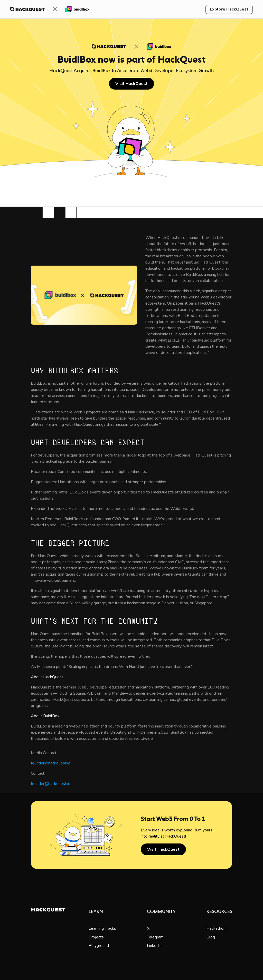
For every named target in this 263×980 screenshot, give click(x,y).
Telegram (155, 937)
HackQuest (210, 262)
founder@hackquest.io (51, 763)
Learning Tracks (102, 928)
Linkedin (154, 946)
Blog (211, 937)
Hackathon (216, 928)
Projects (96, 937)
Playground (99, 946)
